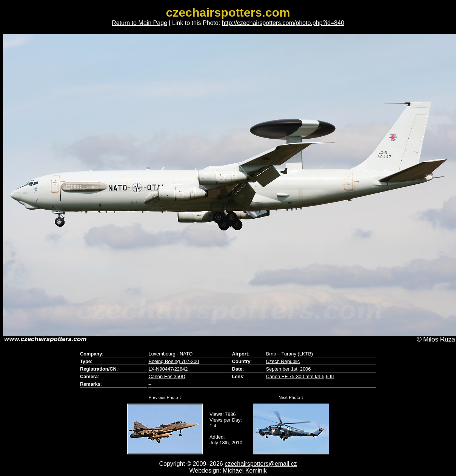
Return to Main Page (139, 23)
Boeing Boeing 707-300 (174, 361)
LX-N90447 (161, 369)
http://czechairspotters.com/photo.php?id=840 (283, 23)
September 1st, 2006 (288, 369)
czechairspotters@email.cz (261, 464)
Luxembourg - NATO (170, 354)
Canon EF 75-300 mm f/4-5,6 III (300, 376)
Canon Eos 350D (167, 376)
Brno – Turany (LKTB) (289, 354)
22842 (181, 369)
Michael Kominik (245, 471)
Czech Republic (283, 361)
